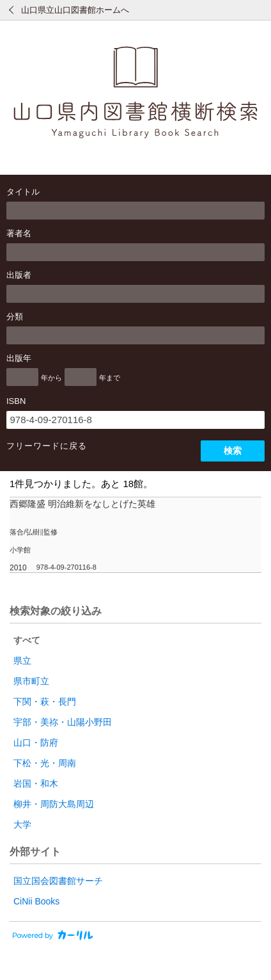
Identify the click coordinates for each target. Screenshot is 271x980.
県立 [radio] (22, 661)
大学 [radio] (22, 824)
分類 (15, 317)
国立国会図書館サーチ (58, 881)
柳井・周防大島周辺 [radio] (54, 804)
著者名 (19, 233)
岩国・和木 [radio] (36, 783)
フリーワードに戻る (47, 446)
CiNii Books (36, 901)
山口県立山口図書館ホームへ (75, 10)
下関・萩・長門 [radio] (45, 702)
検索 (233, 451)
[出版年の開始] (22, 377)
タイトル (23, 192)
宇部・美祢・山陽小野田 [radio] (63, 722)
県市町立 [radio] (31, 681)
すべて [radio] (27, 640)
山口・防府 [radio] (36, 743)
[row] (135, 535)
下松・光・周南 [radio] (45, 763)
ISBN (16, 401)
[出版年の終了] (81, 377)
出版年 (19, 358)
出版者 (19, 275)
